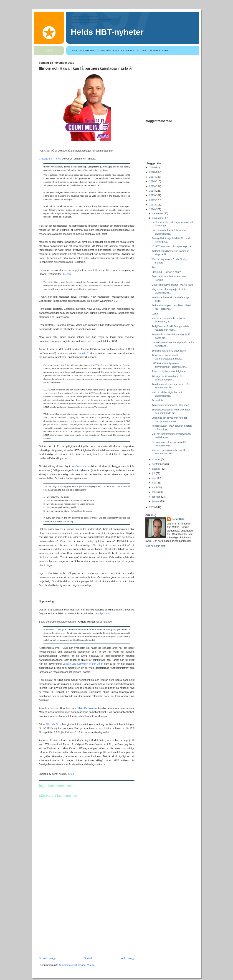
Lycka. (155, 314)
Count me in (82, 466)
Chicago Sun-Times (50, 159)
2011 (152, 205)
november (158, 218)
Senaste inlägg (47, 958)
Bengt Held (178, 519)
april (155, 487)
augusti (157, 469)
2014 (152, 191)
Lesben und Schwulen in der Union (83, 664)
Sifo (48, 724)
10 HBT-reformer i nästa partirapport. (172, 246)
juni (154, 478)
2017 (152, 177)
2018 (152, 172)
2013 (152, 195)
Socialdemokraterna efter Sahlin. (169, 351)
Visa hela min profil (156, 546)
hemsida (82, 353)
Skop (59, 724)
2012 (152, 200)
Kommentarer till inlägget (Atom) (76, 965)
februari (157, 497)
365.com (67, 274)
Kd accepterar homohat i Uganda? (170, 405)
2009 (152, 507)
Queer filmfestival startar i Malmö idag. (172, 285)
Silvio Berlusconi (87, 708)
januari (156, 501)
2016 (152, 181)
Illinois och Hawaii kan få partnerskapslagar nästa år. (86, 68)
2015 (152, 186)
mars (155, 492)
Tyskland (105, 613)
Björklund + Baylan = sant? (166, 272)
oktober (157, 459)
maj (154, 483)
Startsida (89, 958)
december (158, 213)
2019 (152, 167)
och (53, 724)
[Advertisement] (73, 925)
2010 (152, 209)
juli (154, 473)
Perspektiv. (158, 400)
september (158, 464)
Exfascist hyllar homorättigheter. (169, 371)
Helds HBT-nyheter (107, 32)
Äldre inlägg (128, 958)
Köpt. (154, 267)
